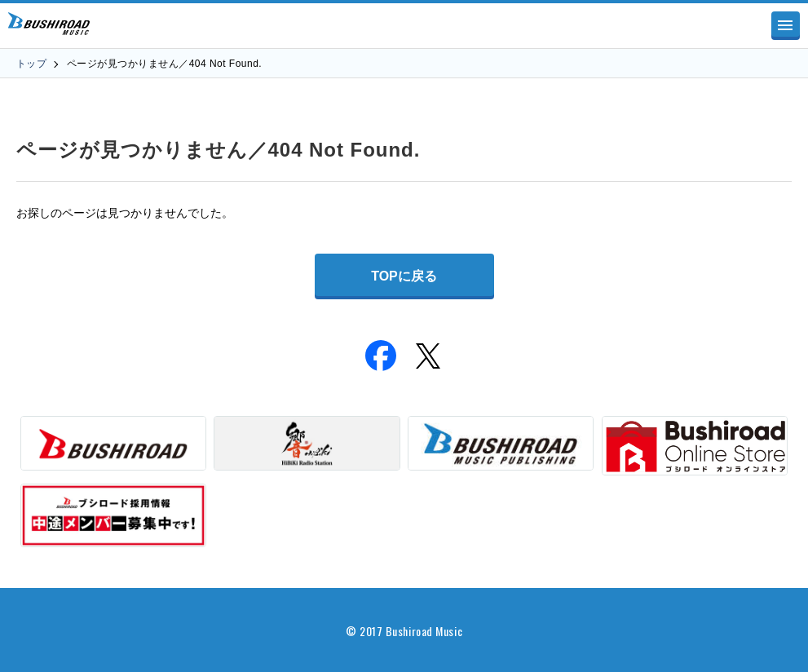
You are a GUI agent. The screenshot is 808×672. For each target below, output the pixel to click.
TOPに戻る (404, 276)
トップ (31, 64)
